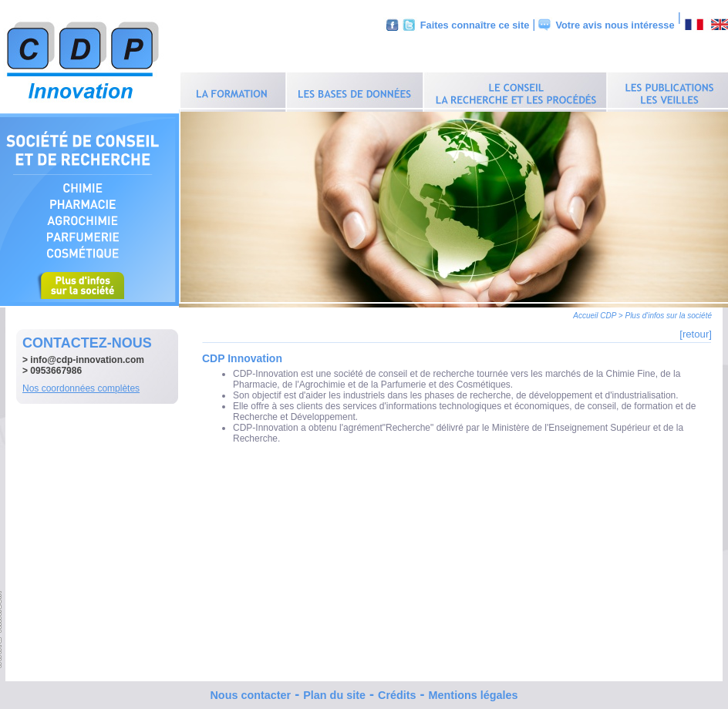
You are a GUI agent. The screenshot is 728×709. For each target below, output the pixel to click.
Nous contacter (250, 691)
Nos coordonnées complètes (81, 385)
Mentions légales (474, 691)
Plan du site (334, 691)
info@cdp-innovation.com (87, 356)
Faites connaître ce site (475, 25)
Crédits (397, 691)
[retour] (696, 330)
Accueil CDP (595, 312)
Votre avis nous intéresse (615, 25)
